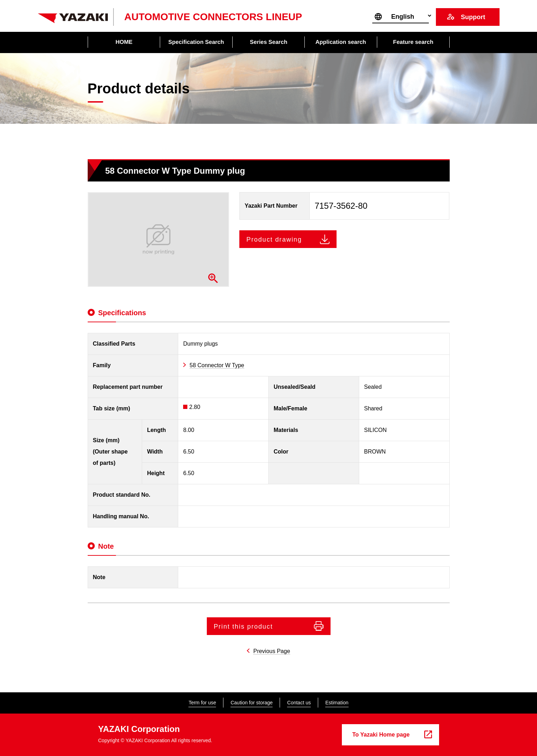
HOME (124, 42)
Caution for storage (252, 703)
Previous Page (272, 651)
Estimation (337, 703)
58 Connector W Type (217, 365)
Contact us (299, 703)
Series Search (269, 42)
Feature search (413, 42)
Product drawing (274, 240)
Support (473, 17)
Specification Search (196, 42)
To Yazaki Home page (381, 735)
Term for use (202, 703)
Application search (341, 42)
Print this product (243, 627)
